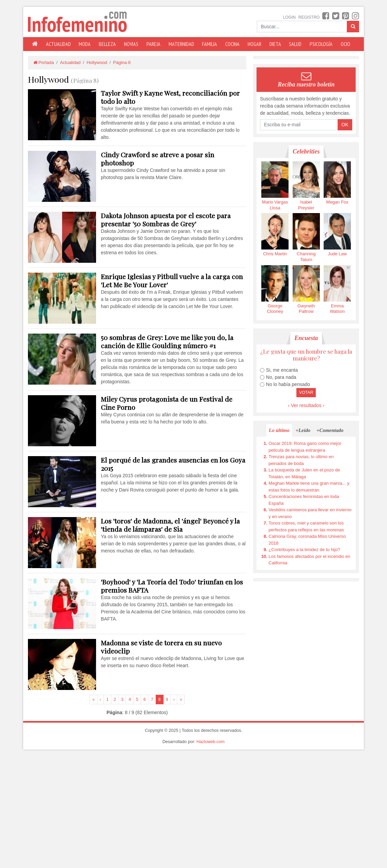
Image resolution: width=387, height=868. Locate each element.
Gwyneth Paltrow (306, 290)
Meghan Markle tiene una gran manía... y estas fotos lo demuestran (309, 487)
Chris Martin (275, 235)
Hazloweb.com (211, 742)
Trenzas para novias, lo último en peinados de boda (301, 460)
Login (289, 17)
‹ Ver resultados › (306, 405)
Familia (210, 44)
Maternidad (181, 44)
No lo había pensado (288, 384)
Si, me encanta (282, 370)
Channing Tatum (306, 238)
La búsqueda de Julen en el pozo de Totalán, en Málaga (304, 473)
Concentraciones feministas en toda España (304, 500)
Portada (43, 62)
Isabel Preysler (306, 186)
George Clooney (275, 290)
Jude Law (337, 235)
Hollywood (97, 62)
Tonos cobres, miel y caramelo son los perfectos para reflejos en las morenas (306, 526)
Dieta (275, 44)
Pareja (153, 44)
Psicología (321, 44)
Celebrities (306, 151)
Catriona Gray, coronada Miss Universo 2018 (307, 540)
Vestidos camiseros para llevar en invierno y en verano (310, 513)
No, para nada (281, 377)
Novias (131, 44)
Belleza (107, 44)
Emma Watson (337, 290)
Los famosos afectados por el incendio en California (309, 560)
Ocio (345, 44)
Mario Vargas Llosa (275, 186)
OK (345, 125)
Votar (306, 392)
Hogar (254, 44)
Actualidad (58, 44)
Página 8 (122, 62)
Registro (309, 17)
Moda (85, 44)
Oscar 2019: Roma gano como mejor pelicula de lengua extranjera (305, 447)
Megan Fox (337, 183)
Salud (295, 44)
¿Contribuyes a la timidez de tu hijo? (304, 550)
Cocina (232, 44)
